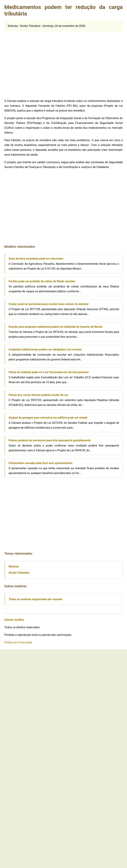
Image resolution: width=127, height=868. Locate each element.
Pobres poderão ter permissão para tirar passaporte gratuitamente (50, 440)
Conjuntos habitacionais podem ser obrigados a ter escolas (45, 349)
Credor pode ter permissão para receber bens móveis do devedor (49, 304)
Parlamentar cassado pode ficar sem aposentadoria (41, 463)
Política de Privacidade (18, 642)
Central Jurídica (14, 620)
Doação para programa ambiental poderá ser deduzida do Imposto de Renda (55, 327)
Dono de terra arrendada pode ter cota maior (36, 259)
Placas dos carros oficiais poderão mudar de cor (38, 395)
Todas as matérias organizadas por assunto (36, 599)
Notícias (14, 567)
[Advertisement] (32, 64)
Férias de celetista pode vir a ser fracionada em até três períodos (49, 372)
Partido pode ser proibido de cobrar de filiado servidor (42, 281)
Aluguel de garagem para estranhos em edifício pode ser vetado (48, 418)
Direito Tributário (19, 573)
